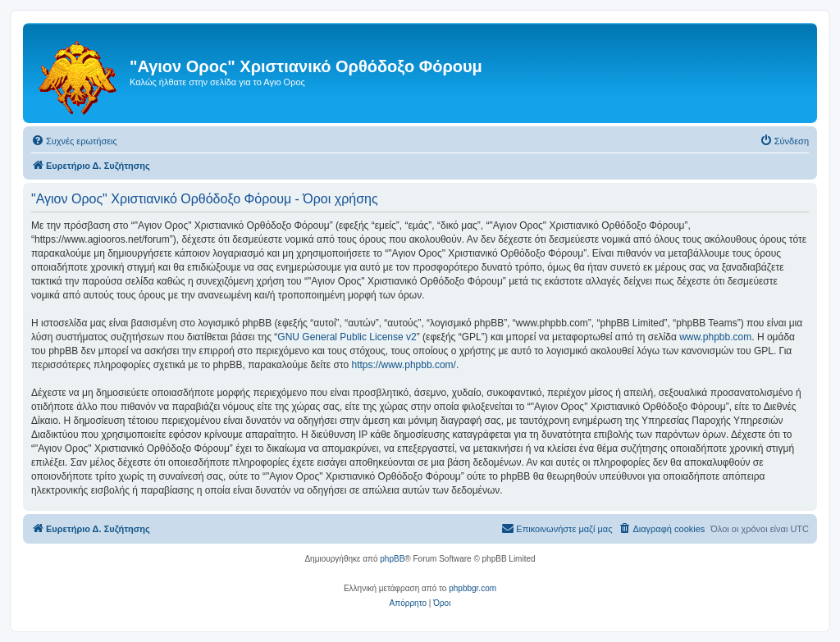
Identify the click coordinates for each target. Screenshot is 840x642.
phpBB (392, 559)
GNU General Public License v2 (347, 337)
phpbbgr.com (472, 588)
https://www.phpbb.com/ (404, 365)
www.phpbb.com (715, 337)
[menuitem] (74, 141)
